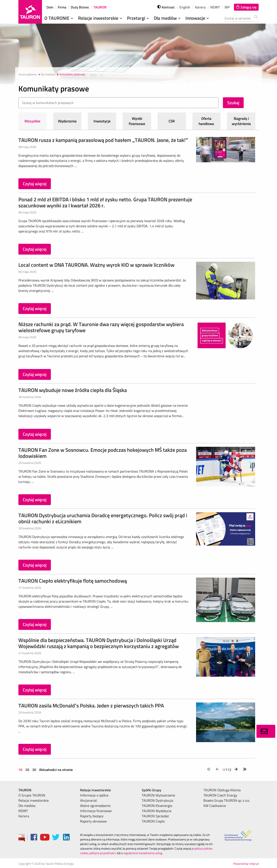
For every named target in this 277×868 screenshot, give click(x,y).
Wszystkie (32, 121)
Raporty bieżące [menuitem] (92, 816)
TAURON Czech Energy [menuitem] (220, 795)
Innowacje (198, 18)
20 (27, 770)
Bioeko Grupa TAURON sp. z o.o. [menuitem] (227, 800)
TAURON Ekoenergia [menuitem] (157, 806)
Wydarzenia (67, 121)
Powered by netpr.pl (246, 864)
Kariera (200, 7)
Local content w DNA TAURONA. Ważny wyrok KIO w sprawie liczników (96, 265)
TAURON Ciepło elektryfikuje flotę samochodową (73, 581)
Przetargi (138, 18)
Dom (50, 7)
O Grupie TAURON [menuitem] (32, 795)
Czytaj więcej (35, 184)
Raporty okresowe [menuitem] (93, 821)
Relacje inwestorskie (101, 18)
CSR (172, 121)
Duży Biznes (80, 7)
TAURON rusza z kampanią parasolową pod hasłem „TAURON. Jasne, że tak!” (103, 140)
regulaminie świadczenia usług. (143, 853)
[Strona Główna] (30, 12)
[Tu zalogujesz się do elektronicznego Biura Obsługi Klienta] (246, 7)
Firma (62, 7)
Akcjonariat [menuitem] (89, 800)
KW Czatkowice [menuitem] (215, 806)
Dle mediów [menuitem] (27, 806)
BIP (227, 7)
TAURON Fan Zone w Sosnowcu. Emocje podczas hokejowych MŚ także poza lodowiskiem (103, 453)
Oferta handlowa (206, 121)
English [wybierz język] (185, 7)
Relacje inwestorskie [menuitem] (34, 800)
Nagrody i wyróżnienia (241, 121)
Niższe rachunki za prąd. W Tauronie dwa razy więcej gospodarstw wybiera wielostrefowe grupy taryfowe (101, 327)
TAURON (100, 7)
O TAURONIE (59, 18)
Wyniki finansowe (137, 121)
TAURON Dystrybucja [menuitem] (157, 800)
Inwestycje (102, 121)
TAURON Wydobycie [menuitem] (157, 811)
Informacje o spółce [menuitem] (94, 795)
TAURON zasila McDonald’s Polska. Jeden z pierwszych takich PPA (91, 705)
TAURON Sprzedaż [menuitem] (155, 816)
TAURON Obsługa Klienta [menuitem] (222, 790)
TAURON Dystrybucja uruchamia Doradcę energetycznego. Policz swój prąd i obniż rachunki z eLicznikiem (103, 518)
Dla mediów (168, 18)
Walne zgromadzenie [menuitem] (95, 806)
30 (34, 770)
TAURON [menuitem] (25, 790)
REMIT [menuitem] (23, 811)
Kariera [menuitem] (24, 816)
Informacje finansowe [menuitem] (96, 811)
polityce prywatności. (103, 853)
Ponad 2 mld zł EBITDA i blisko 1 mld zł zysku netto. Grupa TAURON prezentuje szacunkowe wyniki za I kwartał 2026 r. (105, 202)
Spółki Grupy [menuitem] (151, 790)
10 (21, 770)
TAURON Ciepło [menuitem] (153, 821)
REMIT (215, 7)
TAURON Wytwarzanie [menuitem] (158, 795)
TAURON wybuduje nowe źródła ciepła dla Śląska (73, 390)
